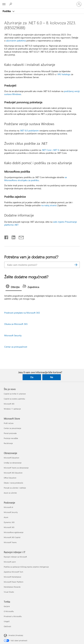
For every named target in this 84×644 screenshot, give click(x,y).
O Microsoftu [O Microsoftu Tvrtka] (9, 611)
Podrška (7, 11)
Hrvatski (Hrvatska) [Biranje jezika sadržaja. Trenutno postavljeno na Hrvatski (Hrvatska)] (16, 635)
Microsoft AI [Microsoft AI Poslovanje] (8, 507)
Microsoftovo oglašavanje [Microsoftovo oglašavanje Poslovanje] (14, 532)
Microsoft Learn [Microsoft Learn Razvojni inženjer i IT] (10, 562)
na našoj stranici (49, 205)
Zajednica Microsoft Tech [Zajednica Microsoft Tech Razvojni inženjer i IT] (13, 572)
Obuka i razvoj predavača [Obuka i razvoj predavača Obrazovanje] (13, 483)
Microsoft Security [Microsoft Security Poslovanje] (11, 512)
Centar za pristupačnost (16, 347)
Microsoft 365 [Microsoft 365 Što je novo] (9, 404)
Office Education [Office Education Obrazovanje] (10, 478)
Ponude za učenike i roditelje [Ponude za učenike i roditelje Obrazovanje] (15, 488)
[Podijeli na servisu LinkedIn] (12, 237)
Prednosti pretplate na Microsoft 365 (22, 313)
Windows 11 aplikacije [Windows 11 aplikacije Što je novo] (12, 409)
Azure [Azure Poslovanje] (6, 517)
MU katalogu (64, 74)
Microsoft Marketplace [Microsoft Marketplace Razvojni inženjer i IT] (12, 577)
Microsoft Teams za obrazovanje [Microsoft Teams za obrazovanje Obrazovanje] (16, 468)
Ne (52, 377)
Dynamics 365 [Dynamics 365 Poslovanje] (9, 522)
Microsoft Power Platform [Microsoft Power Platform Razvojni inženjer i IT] (13, 582)
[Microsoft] (42, 2)
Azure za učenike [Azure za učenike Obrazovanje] (10, 493)
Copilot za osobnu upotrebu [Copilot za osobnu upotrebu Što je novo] (14, 399)
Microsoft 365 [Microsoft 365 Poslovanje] (9, 527)
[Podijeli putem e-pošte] (20, 237)
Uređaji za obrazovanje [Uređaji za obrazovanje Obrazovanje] (13, 463)
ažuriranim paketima (16, 41)
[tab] (14, 287)
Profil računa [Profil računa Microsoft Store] (9, 423)
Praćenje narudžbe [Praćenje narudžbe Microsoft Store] (11, 438)
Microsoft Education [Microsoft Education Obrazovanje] (11, 458)
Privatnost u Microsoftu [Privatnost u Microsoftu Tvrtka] (13, 616)
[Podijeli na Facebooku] (6, 237)
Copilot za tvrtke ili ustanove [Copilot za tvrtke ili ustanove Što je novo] (15, 394)
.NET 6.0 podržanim (29, 131)
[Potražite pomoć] (11, 4)
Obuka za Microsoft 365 (16, 324)
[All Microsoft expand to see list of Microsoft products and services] (4, 4)
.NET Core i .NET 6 (50, 150)
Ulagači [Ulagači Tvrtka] (7, 621)
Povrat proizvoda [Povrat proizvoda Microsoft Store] (10, 433)
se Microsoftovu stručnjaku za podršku (36, 179)
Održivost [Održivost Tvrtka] (7, 626)
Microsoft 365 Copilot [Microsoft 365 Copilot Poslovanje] (12, 537)
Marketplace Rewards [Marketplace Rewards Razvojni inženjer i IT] (12, 587)
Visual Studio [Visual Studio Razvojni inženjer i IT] (9, 592)
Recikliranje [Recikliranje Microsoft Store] (8, 443)
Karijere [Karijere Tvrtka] (7, 606)
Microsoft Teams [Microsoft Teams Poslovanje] (10, 542)
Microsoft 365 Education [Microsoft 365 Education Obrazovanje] (13, 473)
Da (32, 377)
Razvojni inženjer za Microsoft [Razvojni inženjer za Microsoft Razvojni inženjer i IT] (15, 557)
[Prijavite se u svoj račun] (79, 4)
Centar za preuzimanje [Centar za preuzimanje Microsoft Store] (12, 428)
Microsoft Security (13, 335)
